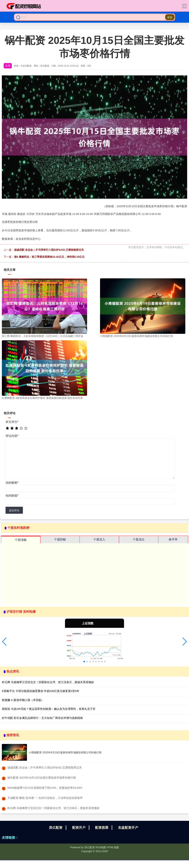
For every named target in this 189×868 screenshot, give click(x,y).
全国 (8, 66)
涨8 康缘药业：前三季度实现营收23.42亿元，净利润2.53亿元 (49, 257)
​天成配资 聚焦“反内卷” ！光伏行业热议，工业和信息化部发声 (45, 798)
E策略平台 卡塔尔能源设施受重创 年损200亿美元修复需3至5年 (41, 691)
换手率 (173, 539)
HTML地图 (113, 847)
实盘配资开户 (128, 828)
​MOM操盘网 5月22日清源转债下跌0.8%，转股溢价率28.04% (45, 788)
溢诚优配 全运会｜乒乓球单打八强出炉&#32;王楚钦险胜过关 (49, 250)
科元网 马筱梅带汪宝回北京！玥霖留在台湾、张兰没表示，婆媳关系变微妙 (48, 682)
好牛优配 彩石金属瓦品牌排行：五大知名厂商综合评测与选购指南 (42, 718)
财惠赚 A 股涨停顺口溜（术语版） (23, 700)
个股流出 (139, 539)
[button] (4, 642)
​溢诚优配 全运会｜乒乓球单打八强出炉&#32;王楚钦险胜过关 (45, 767)
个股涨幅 (21, 540)
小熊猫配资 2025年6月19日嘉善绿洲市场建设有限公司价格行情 (65, 752)
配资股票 (102, 828)
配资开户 (79, 828)
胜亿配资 (56, 828)
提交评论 (14, 510)
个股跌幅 (60, 539)
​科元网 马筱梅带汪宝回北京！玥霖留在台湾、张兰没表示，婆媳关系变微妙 (53, 808)
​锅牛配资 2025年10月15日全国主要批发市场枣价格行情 (42, 778)
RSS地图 (101, 847)
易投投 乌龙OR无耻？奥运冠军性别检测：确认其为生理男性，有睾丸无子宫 (49, 709)
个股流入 (99, 539)
